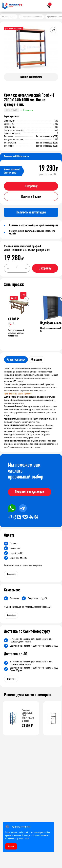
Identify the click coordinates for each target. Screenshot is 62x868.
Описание (37, 360)
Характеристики (16, 360)
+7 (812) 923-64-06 (23, 517)
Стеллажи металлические (31, 17)
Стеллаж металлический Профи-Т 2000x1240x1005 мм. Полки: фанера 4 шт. (27, 248)
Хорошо (11, 846)
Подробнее (11, 574)
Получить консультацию (30, 492)
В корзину (31, 186)
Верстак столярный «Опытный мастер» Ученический (16, 333)
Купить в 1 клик (31, 196)
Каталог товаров (9, 17)
